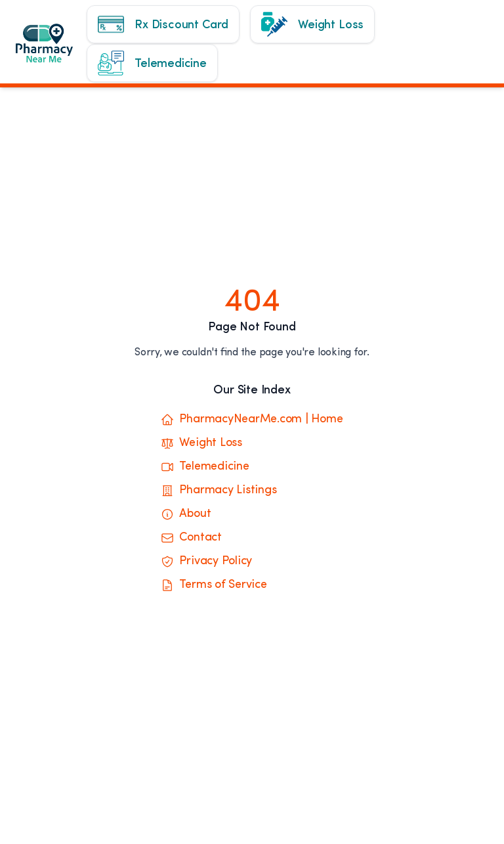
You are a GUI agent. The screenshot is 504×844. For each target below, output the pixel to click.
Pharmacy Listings (219, 491)
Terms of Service (214, 585)
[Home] (54, 49)
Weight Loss (201, 443)
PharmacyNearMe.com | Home (252, 420)
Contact (191, 538)
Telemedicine (205, 467)
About (186, 514)
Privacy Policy (206, 562)
